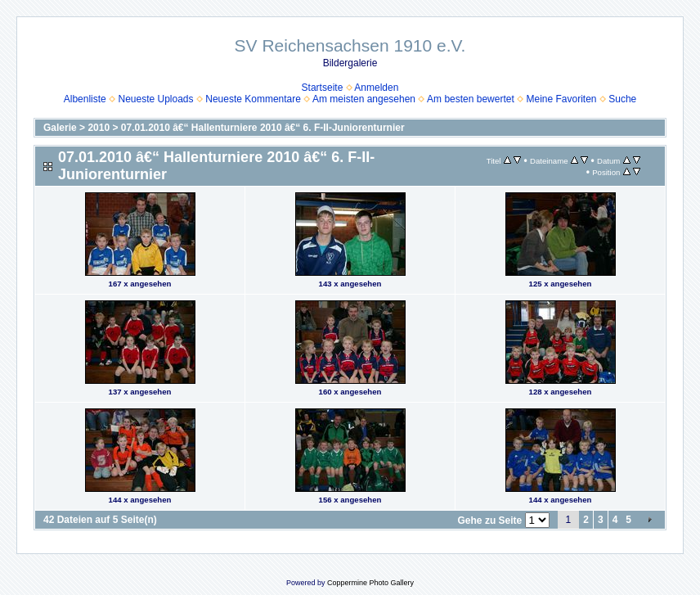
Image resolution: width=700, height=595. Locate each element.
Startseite (323, 88)
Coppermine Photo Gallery (370, 583)
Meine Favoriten (561, 99)
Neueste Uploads (155, 99)
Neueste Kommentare (253, 99)
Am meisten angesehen (364, 99)
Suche (622, 99)
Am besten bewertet (471, 99)
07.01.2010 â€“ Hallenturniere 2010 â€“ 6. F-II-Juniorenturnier (263, 128)
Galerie (60, 128)
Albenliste (85, 99)
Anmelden (376, 88)
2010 (99, 128)
